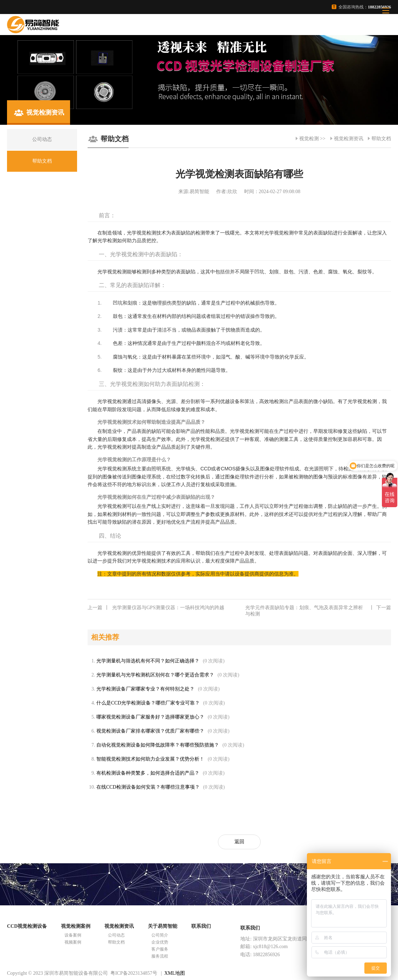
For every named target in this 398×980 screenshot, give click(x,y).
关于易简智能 (163, 926)
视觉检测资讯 (349, 139)
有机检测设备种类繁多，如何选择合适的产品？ (148, 773)
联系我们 (201, 926)
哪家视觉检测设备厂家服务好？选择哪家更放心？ (150, 717)
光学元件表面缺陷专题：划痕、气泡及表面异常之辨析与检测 (318, 611)
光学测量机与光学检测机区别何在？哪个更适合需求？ (155, 675)
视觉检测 (309, 139)
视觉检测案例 (76, 926)
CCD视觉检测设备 (27, 926)
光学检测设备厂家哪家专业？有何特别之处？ (145, 689)
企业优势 (160, 942)
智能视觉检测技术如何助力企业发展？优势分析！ (150, 759)
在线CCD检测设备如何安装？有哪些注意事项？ (148, 787)
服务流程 (160, 956)
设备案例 (73, 935)
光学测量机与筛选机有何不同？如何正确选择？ (148, 661)
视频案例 (73, 942)
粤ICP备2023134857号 (134, 973)
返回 (239, 842)
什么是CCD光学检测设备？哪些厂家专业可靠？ (148, 703)
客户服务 (160, 949)
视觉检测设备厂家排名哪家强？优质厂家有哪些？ (150, 731)
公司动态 (116, 935)
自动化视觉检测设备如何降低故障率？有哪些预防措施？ (158, 745)
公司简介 (160, 935)
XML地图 (175, 973)
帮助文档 (381, 139)
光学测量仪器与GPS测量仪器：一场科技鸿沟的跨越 (156, 608)
